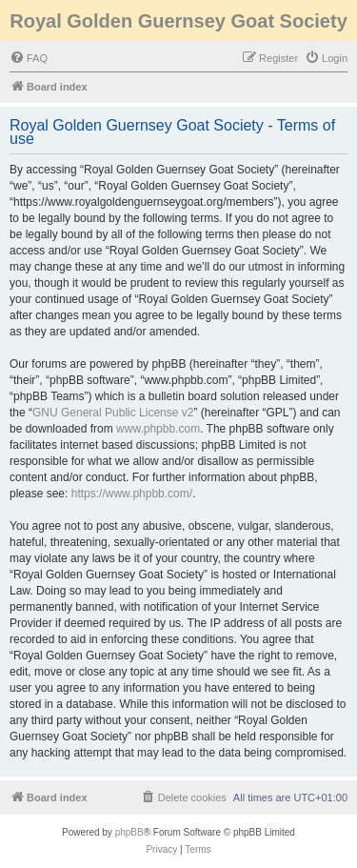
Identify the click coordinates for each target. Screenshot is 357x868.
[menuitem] (29, 58)
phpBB (129, 832)
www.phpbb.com (158, 429)
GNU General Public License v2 (113, 413)
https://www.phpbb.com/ (132, 494)
